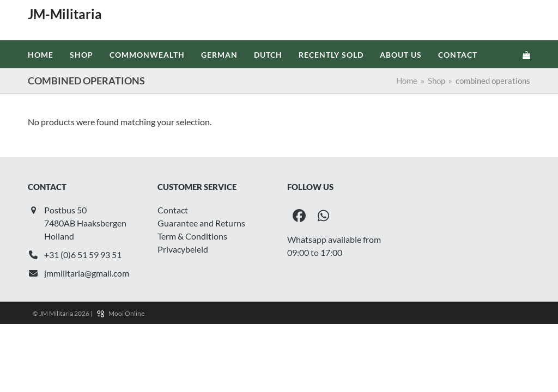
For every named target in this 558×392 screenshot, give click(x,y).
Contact (173, 210)
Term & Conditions (192, 236)
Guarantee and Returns (201, 223)
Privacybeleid (183, 249)
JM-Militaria (65, 14)
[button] (526, 54)
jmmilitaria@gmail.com (87, 273)
